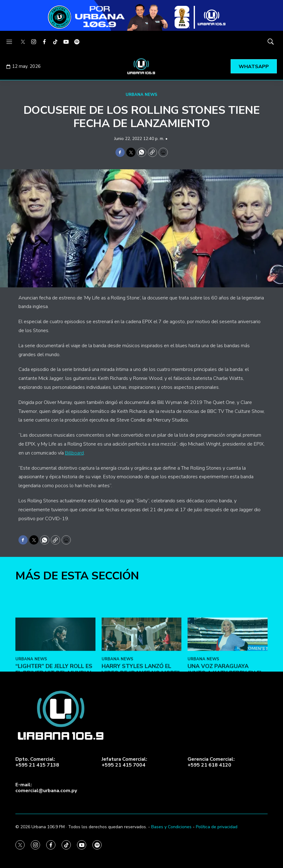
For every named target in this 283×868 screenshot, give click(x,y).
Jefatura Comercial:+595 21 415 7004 (124, 762)
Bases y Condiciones (171, 827)
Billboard (74, 453)
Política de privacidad (217, 827)
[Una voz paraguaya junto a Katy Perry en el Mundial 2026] (228, 688)
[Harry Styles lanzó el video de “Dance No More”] (142, 688)
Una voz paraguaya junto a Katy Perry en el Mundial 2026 (225, 727)
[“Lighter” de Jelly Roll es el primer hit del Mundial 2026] (55, 688)
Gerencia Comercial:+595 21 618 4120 (211, 762)
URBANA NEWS (141, 95)
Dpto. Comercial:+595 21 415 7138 (37, 762)
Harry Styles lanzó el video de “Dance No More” (141, 723)
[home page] (142, 66)
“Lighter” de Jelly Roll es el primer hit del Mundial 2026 (54, 727)
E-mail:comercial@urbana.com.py (46, 788)
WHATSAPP (254, 67)
